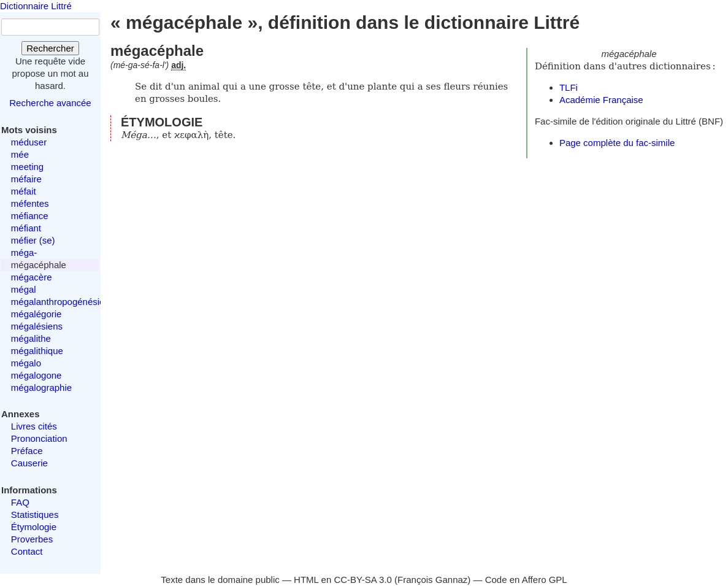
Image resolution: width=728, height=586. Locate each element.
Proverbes (32, 539)
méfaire (26, 179)
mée (20, 154)
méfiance (30, 216)
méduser (29, 142)
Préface (27, 451)
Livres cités (34, 426)
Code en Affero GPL (526, 580)
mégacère (32, 277)
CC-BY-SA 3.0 (363, 580)
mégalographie (41, 387)
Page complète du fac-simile (617, 143)
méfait (24, 191)
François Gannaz (432, 580)
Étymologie (34, 527)
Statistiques (35, 515)
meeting (27, 167)
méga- (24, 253)
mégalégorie (36, 314)
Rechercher (50, 48)
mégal (24, 289)
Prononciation (39, 438)
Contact (27, 551)
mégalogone (36, 375)
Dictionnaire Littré (36, 6)
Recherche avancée (50, 103)
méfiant (26, 228)
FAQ (20, 502)
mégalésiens (37, 326)
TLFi (569, 87)
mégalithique (37, 351)
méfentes (30, 203)
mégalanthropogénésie (58, 302)
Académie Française (601, 100)
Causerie (29, 463)
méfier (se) (33, 240)
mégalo (26, 363)
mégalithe (31, 338)
